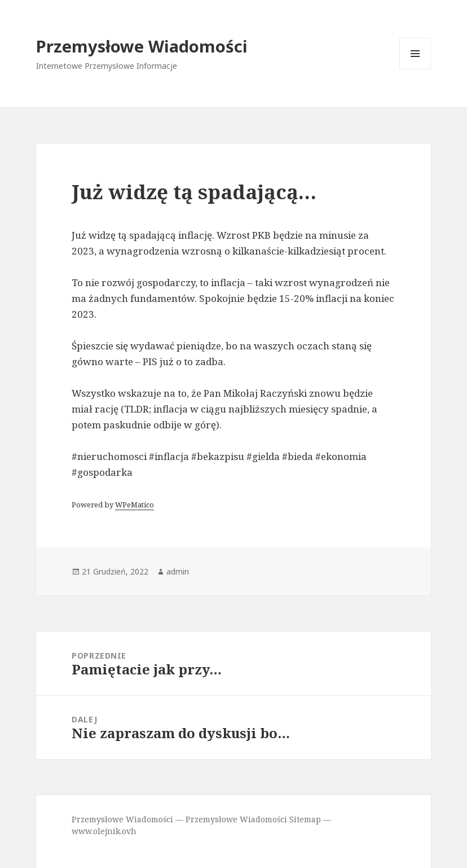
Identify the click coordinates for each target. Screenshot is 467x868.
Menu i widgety (415, 69)
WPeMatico (135, 505)
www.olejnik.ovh (104, 831)
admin (178, 571)
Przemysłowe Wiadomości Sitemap (253, 819)
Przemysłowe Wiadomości (142, 46)
